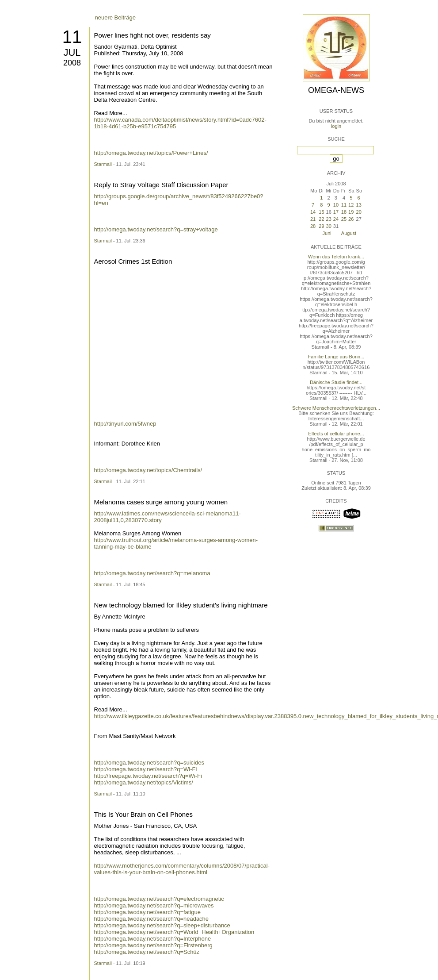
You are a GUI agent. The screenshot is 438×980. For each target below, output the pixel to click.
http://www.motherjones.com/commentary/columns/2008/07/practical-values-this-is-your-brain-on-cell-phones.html (182, 869)
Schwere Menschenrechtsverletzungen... (336, 408)
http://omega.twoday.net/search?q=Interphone (153, 939)
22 (321, 219)
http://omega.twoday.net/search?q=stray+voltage (156, 229)
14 (313, 212)
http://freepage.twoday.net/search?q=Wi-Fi (148, 776)
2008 (72, 63)
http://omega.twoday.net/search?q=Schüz (147, 952)
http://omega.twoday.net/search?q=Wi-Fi (146, 769)
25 (344, 219)
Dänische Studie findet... (336, 382)
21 (313, 219)
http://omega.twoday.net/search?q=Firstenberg (153, 945)
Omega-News (336, 90)
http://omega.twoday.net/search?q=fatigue (148, 912)
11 (72, 37)
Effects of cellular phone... (336, 434)
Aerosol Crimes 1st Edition (133, 261)
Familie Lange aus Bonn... (336, 357)
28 (313, 226)
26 (351, 219)
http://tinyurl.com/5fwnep (125, 424)
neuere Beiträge (116, 17)
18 (344, 212)
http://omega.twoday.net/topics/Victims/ (144, 782)
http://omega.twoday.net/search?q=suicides (149, 763)
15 (321, 212)
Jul (72, 52)
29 (321, 226)
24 (336, 219)
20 (359, 212)
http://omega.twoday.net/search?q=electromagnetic (159, 899)
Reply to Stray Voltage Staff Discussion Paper (161, 185)
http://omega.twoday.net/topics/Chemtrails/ (148, 470)
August (349, 233)
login (336, 126)
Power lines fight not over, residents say (152, 35)
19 (351, 212)
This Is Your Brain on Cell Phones (143, 814)
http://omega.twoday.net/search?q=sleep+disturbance (162, 925)
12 (351, 205)
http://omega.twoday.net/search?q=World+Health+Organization (174, 932)
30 (329, 226)
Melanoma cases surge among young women (161, 502)
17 (336, 212)
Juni (327, 233)
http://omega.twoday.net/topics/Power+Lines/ (151, 153)
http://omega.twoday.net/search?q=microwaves (154, 905)
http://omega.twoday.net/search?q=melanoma (152, 573)
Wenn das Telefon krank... (336, 257)
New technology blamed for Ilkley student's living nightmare (181, 605)
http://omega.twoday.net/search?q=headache (152, 919)
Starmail (103, 164)
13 (359, 205)
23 (329, 219)
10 (336, 205)
